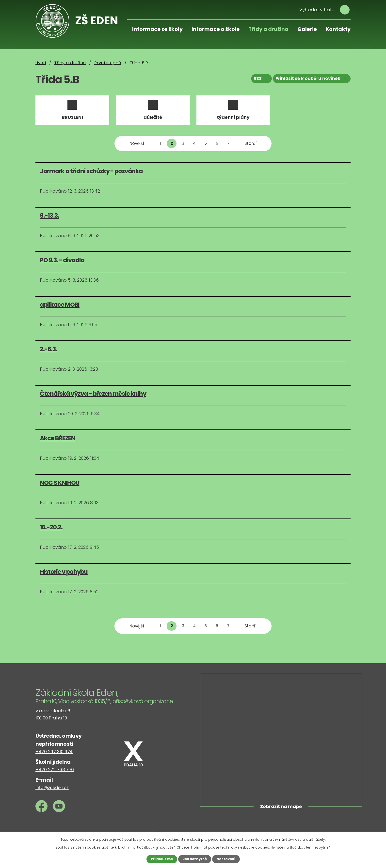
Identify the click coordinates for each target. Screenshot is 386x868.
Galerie (307, 29)
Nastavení (227, 859)
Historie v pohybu (64, 575)
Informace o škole (216, 29)
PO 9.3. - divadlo (62, 264)
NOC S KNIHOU (60, 486)
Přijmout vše (160, 859)
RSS (258, 80)
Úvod (41, 63)
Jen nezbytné (195, 859)
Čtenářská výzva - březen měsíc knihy (93, 397)
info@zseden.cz (52, 791)
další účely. (316, 839)
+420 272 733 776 (55, 773)
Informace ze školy (157, 29)
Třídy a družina (268, 29)
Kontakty (338, 29)
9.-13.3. (50, 219)
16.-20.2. (51, 531)
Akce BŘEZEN (58, 442)
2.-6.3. (48, 353)
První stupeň (108, 63)
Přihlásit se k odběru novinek (311, 80)
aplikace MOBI (60, 308)
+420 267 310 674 (54, 755)
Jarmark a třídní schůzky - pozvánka (91, 175)
